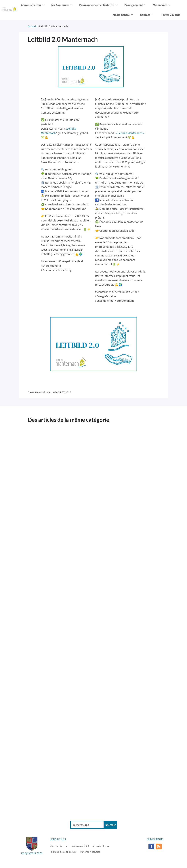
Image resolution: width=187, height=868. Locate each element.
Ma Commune (60, 5)
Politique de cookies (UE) (63, 852)
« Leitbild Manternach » (130, 133)
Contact (145, 15)
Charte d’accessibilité (78, 846)
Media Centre (121, 15)
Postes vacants (170, 15)
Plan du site (56, 846)
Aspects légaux (101, 846)
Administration (31, 5)
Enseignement (134, 5)
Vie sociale (160, 5)
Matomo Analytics (90, 852)
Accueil (32, 26)
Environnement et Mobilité (97, 5)
